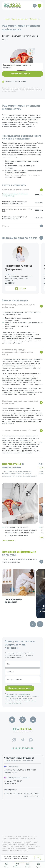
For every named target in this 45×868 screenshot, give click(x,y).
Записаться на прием (20, 74)
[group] (19, 594)
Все (41, 238)
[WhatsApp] (14, 740)
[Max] (31, 740)
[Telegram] (23, 740)
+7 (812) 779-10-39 (22, 748)
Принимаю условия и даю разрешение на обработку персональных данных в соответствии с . (22, 699)
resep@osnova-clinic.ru (22, 862)
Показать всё (9, 540)
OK (38, 858)
